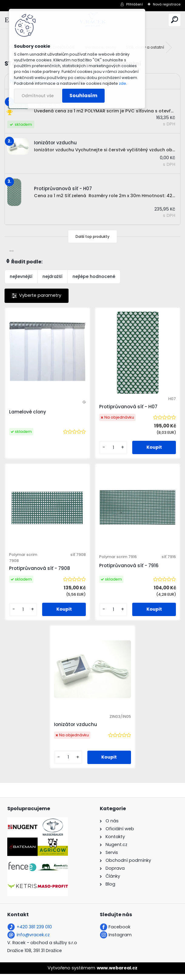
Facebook (119, 933)
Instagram (120, 941)
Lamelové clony (30, 412)
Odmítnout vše (38, 96)
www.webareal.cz (117, 974)
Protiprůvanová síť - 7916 (129, 568)
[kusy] (113, 448)
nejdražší (52, 276)
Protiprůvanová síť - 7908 (42, 571)
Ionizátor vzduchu (77, 730)
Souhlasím (83, 96)
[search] (175, 20)
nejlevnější (21, 276)
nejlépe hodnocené (94, 276)
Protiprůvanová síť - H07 (128, 407)
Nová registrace (167, 4)
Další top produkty (92, 236)
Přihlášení (135, 4)
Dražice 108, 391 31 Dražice (35, 957)
